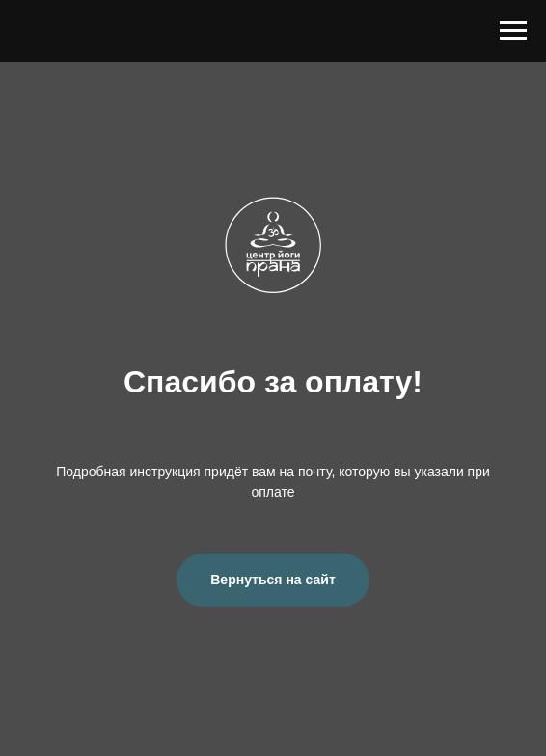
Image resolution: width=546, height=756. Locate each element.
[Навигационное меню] (513, 31)
